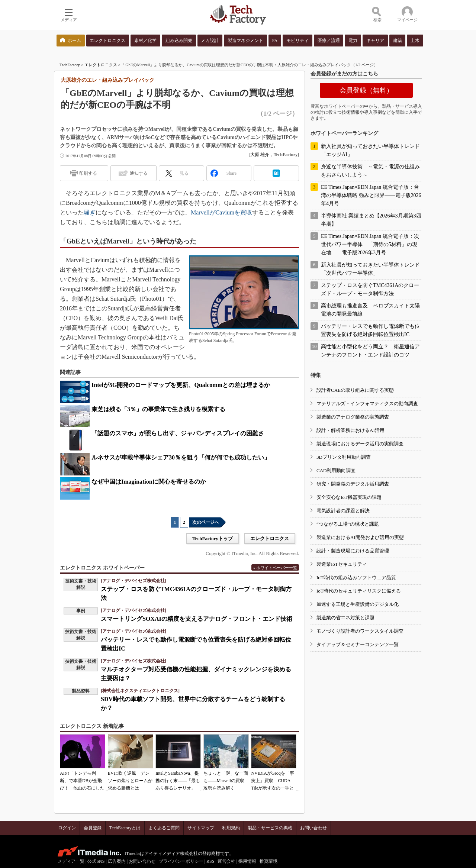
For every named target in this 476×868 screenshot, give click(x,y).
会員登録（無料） (366, 90)
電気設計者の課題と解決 (343, 511)
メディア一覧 (71, 861)
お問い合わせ (313, 828)
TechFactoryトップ (213, 538)
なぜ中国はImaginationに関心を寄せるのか (149, 482)
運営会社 (226, 861)
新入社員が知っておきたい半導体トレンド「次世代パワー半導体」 (370, 269)
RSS (210, 861)
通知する (139, 173)
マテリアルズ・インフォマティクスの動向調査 (367, 404)
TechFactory (70, 65)
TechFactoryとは (125, 828)
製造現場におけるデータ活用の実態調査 (360, 444)
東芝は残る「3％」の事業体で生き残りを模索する (158, 409)
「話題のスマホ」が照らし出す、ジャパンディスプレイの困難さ (178, 433)
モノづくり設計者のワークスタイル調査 (360, 631)
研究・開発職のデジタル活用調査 (353, 484)
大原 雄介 (260, 155)
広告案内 (117, 861)
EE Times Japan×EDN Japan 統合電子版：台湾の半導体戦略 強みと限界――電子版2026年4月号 (371, 195)
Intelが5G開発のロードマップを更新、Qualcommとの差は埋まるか (181, 385)
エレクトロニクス (101, 65)
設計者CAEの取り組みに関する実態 (355, 390)
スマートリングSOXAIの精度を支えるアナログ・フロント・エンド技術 (197, 619)
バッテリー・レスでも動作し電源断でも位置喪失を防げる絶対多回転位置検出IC (370, 330)
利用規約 (231, 828)
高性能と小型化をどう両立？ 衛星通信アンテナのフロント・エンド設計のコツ (370, 351)
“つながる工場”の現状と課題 (348, 524)
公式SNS (96, 861)
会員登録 (93, 828)
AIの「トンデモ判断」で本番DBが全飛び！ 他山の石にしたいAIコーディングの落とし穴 (82, 788)
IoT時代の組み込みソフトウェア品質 (356, 577)
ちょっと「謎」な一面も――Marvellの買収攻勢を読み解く (226, 781)
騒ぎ (90, 212)
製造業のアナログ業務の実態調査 (353, 417)
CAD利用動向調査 (336, 470)
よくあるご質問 (164, 828)
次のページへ (206, 522)
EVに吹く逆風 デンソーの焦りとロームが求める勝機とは (130, 781)
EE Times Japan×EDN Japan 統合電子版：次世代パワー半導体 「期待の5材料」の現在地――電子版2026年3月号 (370, 244)
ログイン (67, 828)
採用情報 (247, 861)
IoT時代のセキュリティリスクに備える (359, 591)
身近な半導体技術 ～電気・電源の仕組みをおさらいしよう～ (370, 171)
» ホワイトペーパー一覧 (275, 568)
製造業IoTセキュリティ (342, 564)
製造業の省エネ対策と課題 (345, 618)
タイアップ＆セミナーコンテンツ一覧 (358, 644)
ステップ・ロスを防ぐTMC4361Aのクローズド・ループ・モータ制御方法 (370, 289)
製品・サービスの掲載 (270, 828)
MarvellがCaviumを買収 (221, 212)
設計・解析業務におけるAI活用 (350, 430)
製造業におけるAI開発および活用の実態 (360, 537)
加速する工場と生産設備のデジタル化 (358, 604)
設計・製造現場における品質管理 (353, 551)
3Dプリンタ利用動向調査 (344, 457)
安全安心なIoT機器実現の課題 (349, 497)
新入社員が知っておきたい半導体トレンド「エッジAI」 (370, 150)
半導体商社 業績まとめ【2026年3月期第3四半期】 (371, 220)
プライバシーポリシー (181, 861)
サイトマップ (201, 828)
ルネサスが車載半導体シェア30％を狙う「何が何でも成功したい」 (181, 457)
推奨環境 (268, 861)
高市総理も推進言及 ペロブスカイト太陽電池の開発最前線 (370, 310)
